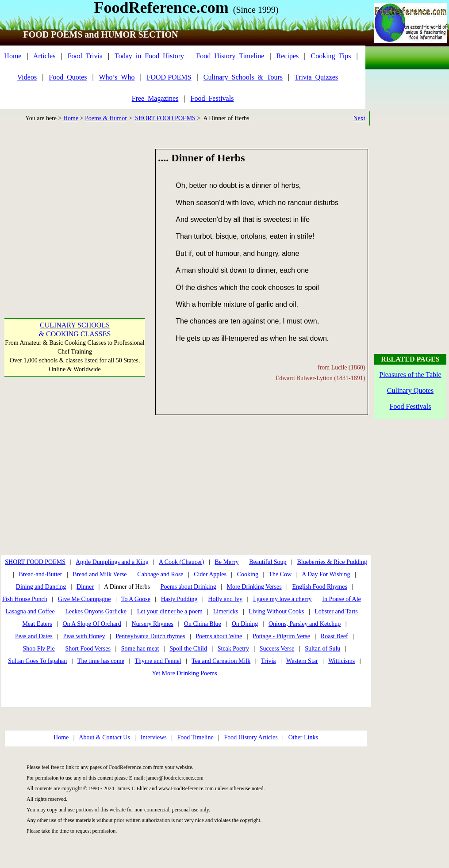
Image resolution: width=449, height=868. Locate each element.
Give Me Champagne (84, 599)
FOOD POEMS (169, 77)
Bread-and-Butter (41, 574)
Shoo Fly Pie (38, 649)
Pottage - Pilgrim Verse (281, 636)
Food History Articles (251, 737)
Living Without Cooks (276, 611)
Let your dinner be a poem (170, 611)
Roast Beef (334, 636)
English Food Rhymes (319, 587)
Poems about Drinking (188, 587)
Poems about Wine (219, 636)
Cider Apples (210, 574)
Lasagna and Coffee (30, 611)
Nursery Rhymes (153, 624)
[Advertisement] (74, 211)
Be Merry (226, 562)
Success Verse (277, 649)
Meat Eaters (37, 624)
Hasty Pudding (179, 599)
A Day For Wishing (326, 574)
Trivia (269, 661)
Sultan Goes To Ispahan (37, 661)
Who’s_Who (117, 77)
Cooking (248, 574)
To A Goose (136, 599)
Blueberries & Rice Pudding (332, 562)
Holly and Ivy (225, 599)
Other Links (303, 737)
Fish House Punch (25, 599)
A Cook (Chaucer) (182, 562)
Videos (27, 77)
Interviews (154, 737)
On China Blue (203, 624)
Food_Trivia (85, 56)
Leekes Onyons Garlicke (96, 611)
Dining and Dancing (41, 587)
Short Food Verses (88, 649)
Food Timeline (196, 737)
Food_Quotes (68, 77)
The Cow (280, 574)
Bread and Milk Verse (100, 574)
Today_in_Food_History (149, 56)
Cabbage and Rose (160, 574)
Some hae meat (140, 649)
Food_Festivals (212, 98)
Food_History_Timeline (230, 56)
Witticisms (342, 661)
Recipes (288, 56)
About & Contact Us (104, 737)
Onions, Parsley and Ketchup (305, 624)
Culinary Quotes (410, 390)
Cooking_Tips (331, 56)
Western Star (302, 661)
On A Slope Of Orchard (92, 624)
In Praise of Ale (341, 599)
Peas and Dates (34, 636)
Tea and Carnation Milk (221, 661)
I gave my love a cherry (282, 599)
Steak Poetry (233, 649)
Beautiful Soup (268, 562)
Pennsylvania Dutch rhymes (150, 636)
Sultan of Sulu (322, 649)
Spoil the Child (188, 649)
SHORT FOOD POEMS (165, 118)
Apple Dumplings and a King (112, 562)
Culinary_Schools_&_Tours (243, 77)
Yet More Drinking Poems (184, 673)
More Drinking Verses (254, 587)
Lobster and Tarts (336, 611)
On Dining (245, 624)
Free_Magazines (155, 98)
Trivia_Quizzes (316, 77)
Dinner (85, 587)
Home (13, 56)
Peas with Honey (84, 636)
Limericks (226, 611)
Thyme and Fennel (158, 661)
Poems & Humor (106, 118)
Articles (44, 56)
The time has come (101, 661)
